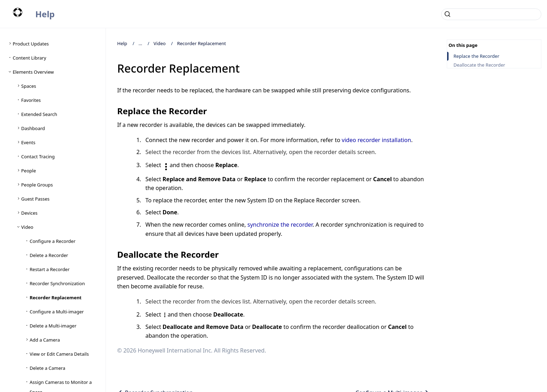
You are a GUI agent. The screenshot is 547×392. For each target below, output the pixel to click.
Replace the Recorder (476, 56)
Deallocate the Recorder (479, 65)
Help (45, 14)
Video (160, 43)
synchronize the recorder (280, 225)
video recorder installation (376, 140)
